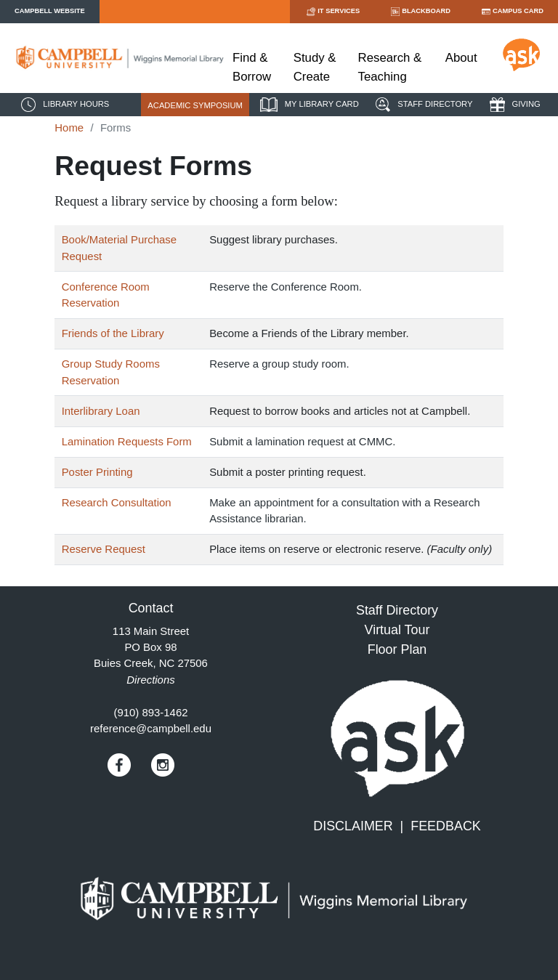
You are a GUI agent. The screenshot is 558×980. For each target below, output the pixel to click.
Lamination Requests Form (127, 441)
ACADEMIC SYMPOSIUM (195, 105)
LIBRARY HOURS (63, 105)
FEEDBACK (446, 826)
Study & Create (315, 67)
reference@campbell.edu (151, 728)
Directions (150, 680)
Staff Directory (397, 610)
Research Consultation (117, 502)
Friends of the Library (113, 333)
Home (69, 127)
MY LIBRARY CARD (308, 105)
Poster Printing (97, 472)
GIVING (513, 105)
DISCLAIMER (353, 826)
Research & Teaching (390, 67)
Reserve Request (104, 549)
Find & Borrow (252, 67)
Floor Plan (397, 649)
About (461, 58)
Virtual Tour (397, 630)
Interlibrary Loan (101, 411)
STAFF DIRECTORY (422, 105)
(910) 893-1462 (150, 712)
